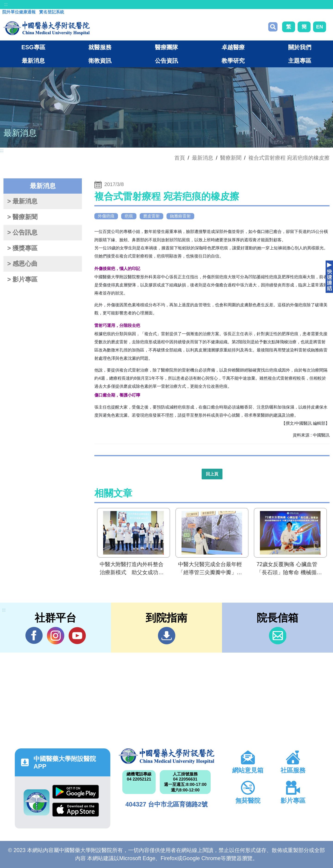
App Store (76, 810)
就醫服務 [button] (100, 47)
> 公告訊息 (22, 232)
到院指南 (167, 636)
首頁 (180, 158)
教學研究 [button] (233, 61)
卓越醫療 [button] (233, 47)
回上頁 (212, 474)
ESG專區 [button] (33, 47)
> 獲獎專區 (22, 248)
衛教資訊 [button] (100, 61)
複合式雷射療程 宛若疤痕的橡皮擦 (289, 158)
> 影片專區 (22, 279)
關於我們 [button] (300, 47)
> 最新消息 (22, 201)
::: (6, 4)
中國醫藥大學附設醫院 (166, 756)
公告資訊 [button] (166, 61)
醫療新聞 (231, 158)
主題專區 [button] (300, 61)
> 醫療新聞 (22, 217)
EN (320, 27)
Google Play (76, 792)
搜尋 (273, 27)
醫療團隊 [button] (166, 47)
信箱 (278, 636)
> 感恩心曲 (22, 264)
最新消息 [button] (33, 61)
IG (56, 636)
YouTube (77, 635)
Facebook (34, 635)
